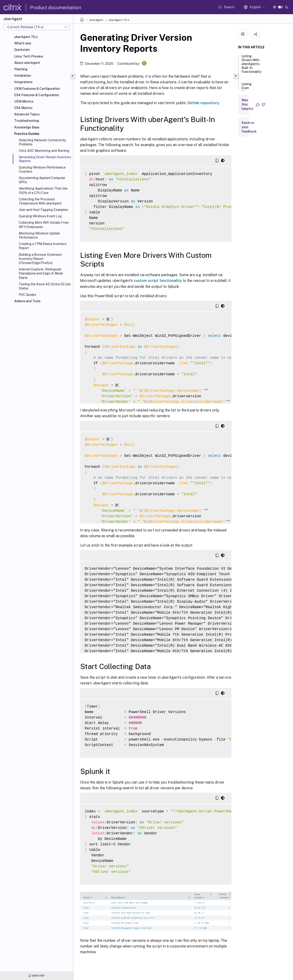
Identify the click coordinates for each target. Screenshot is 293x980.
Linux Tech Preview (29, 56)
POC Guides (27, 295)
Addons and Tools (27, 301)
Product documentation (56, 8)
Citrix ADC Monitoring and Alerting (44, 151)
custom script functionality (158, 281)
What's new (23, 43)
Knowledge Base (27, 127)
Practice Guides (27, 134)
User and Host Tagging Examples (43, 210)
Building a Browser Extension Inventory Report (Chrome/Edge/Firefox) (40, 259)
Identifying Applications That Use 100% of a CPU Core (43, 191)
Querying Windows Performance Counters (42, 169)
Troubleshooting (27, 121)
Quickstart (22, 50)
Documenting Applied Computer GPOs (42, 180)
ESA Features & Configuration (37, 95)
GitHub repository (203, 103)
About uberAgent (27, 63)
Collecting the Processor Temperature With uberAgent (40, 201)
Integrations (23, 82)
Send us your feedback (249, 127)
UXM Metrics (24, 101)
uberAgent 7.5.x (26, 37)
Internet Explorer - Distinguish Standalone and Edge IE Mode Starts (41, 273)
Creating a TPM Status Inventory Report (43, 246)
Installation (23, 76)
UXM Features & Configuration (37, 89)
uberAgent (96, 20)
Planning (21, 69)
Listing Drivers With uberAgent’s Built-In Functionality (251, 66)
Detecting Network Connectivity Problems (42, 142)
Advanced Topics (27, 114)
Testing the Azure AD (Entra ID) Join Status (45, 286)
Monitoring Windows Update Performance (39, 235)
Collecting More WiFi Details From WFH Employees (44, 225)
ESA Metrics (23, 108)
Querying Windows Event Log (40, 216)
